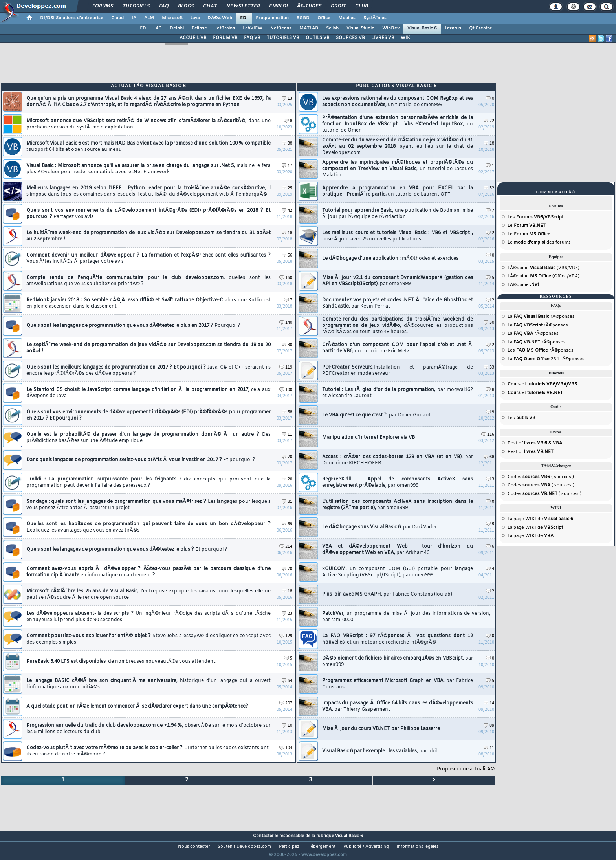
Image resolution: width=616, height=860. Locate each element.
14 (489, 703)
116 (488, 435)
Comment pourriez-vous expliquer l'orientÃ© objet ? (148, 639)
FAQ (164, 6)
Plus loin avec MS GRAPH (387, 594)
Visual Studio (360, 28)
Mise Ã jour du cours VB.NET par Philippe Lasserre (381, 729)
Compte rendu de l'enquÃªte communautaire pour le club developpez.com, (148, 281)
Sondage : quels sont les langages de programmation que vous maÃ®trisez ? (148, 505)
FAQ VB (252, 38)
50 (489, 323)
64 (287, 681)
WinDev (391, 28)
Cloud (117, 18)
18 (287, 233)
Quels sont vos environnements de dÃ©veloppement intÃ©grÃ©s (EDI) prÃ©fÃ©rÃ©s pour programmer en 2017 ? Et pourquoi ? (148, 415)
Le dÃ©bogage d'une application (390, 259)
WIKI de (549, 519)
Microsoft (172, 18)
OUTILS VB (318, 38)
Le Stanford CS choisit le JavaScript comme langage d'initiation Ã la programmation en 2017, (148, 393)
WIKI (406, 38)
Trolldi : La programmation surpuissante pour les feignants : (148, 482)
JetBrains (225, 28)
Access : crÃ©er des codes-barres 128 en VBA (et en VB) (398, 460)
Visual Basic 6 (422, 28)
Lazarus (453, 28)
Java (195, 18)
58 (287, 412)
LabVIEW (253, 28)
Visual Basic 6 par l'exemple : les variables (379, 751)
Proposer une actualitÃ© (466, 769)
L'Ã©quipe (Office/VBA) (544, 276)
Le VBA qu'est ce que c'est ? (376, 415)
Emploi (278, 6)
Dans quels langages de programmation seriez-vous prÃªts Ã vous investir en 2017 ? (141, 460)
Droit (338, 6)
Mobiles (347, 18)
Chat (210, 6)
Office (324, 18)
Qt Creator (480, 28)
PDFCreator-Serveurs (398, 370)
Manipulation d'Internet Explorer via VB (368, 438)
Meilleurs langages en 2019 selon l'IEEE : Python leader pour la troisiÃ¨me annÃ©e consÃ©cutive (148, 191)
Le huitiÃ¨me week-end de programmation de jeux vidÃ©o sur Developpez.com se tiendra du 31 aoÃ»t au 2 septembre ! (148, 236)
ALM (149, 18)
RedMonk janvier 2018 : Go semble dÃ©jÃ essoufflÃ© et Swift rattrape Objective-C (148, 303)
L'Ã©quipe (523, 285)
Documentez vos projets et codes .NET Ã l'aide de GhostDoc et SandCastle (398, 303)
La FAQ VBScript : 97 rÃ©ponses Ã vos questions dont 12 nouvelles (398, 639)
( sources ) (548, 477)
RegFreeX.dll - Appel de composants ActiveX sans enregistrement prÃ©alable (398, 482)
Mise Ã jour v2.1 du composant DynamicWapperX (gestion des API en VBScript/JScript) (398, 281)
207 (286, 703)
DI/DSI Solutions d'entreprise (72, 18)
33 (489, 368)
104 (286, 748)
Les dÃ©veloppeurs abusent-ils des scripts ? (148, 617)
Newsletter (243, 6)
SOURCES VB (350, 38)
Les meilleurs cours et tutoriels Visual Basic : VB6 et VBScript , (398, 236)
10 (287, 726)
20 (287, 480)
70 (287, 457)
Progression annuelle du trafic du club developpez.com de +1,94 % (148, 729)
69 (287, 524)
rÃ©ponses (544, 317)
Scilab (332, 28)
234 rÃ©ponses (549, 359)
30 (287, 345)
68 (489, 457)
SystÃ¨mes (375, 18)
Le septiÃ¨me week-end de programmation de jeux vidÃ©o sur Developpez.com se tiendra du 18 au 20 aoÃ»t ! (148, 348)
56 (287, 256)
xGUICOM (398, 572)
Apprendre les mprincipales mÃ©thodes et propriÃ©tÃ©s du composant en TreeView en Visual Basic (398, 169)
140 (286, 323)
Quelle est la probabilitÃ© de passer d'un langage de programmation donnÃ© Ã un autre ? (148, 438)
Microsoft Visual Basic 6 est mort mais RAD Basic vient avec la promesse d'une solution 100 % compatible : (148, 147)
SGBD (303, 18)
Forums (103, 6)
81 (287, 502)
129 (286, 636)
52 (489, 188)
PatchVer (406, 617)
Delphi (177, 28)
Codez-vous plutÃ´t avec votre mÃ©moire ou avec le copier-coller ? (148, 751)
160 (286, 278)
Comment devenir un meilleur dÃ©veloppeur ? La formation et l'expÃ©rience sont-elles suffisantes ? (148, 259)
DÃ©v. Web (220, 18)
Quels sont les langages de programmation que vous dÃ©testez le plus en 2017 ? (133, 326)
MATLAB (309, 28)
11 (287, 435)
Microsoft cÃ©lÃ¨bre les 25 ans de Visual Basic (148, 594)
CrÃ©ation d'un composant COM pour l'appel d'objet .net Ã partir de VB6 (398, 348)
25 (287, 188)
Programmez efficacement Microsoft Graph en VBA (398, 684)
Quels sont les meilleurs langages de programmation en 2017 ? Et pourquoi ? (148, 370)
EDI (244, 18)
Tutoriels (136, 6)
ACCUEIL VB (193, 38)
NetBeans (281, 28)
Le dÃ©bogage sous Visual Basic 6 (379, 527)
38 (287, 144)
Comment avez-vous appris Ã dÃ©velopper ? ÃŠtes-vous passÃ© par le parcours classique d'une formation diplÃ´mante (148, 572)
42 (287, 211)
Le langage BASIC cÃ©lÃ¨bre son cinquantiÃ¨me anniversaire (148, 684)
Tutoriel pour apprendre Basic (398, 214)
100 (286, 390)
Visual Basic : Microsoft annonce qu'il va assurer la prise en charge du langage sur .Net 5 (148, 169)
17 (287, 166)
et (542, 384)
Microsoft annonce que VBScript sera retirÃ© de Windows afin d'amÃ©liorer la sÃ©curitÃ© (148, 124)
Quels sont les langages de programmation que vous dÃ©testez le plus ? (127, 550)
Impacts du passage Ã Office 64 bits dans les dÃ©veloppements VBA (398, 706)
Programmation (272, 18)
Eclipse (199, 28)
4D (159, 28)
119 (286, 368)
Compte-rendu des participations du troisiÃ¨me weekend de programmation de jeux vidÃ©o (398, 326)
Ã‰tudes (309, 6)
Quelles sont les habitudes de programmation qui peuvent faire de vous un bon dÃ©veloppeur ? (148, 527)
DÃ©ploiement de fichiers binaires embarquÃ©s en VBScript (398, 662)
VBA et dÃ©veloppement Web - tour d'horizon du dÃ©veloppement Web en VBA (398, 550)
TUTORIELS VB (283, 38)
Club (361, 6)
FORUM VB (225, 38)
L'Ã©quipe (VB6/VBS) (544, 268)
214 (286, 547)
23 (287, 614)
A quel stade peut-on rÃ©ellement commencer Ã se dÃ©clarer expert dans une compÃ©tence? (137, 706)
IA (134, 18)
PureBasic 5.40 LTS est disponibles (121, 662)
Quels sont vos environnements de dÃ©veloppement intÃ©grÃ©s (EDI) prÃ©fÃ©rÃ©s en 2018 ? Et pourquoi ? (148, 214)
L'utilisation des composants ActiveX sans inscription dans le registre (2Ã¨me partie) (398, 505)
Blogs (186, 6)
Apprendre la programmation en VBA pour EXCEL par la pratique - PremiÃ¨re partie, (398, 191)
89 (489, 726)
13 (287, 99)
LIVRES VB (383, 38)
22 (489, 121)
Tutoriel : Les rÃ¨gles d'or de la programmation (398, 393)
